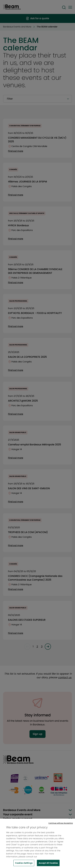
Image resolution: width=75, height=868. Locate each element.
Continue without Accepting (61, 825)
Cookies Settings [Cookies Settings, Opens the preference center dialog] (24, 865)
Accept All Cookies (48, 865)
